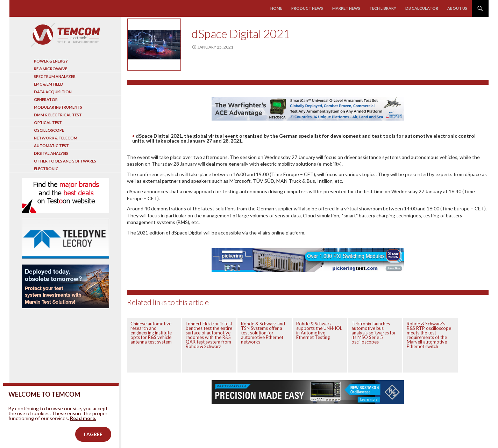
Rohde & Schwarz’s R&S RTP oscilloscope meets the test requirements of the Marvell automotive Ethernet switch (429, 335)
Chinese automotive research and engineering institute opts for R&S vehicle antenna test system (151, 333)
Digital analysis (51, 153)
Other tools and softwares (65, 161)
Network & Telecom (56, 138)
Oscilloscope (49, 130)
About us (457, 8)
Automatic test (51, 146)
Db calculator (422, 8)
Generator (46, 99)
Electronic (46, 169)
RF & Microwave (51, 69)
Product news (307, 8)
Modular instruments (58, 107)
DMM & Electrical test (58, 115)
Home (276, 8)
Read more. (83, 427)
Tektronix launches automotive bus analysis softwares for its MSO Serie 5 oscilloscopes (374, 333)
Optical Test (48, 122)
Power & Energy (51, 61)
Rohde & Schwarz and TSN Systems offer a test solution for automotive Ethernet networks (263, 333)
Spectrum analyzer (55, 76)
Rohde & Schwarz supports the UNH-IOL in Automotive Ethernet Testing (319, 330)
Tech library (383, 8)
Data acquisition (53, 92)
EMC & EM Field (49, 84)
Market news (346, 8)
